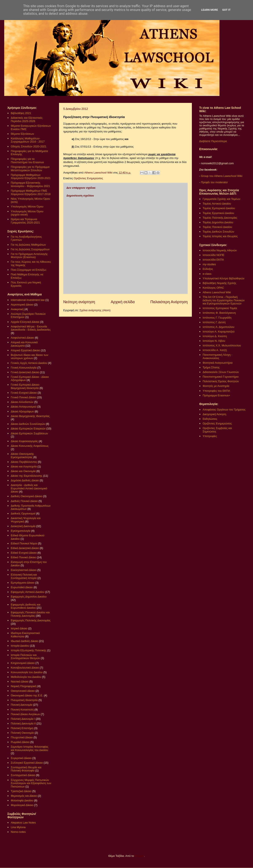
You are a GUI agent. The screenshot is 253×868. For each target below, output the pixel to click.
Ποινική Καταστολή (22, 710)
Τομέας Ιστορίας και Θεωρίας (220, 236)
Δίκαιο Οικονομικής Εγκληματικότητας (22, 456)
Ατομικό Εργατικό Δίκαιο (25, 350)
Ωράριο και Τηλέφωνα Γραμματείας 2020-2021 (25, 221)
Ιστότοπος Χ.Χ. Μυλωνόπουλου (222, 345)
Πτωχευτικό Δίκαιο (22, 737)
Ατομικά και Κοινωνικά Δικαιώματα (24, 344)
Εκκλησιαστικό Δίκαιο (24, 570)
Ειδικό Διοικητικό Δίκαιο (25, 548)
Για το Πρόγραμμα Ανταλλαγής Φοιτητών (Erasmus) (29, 256)
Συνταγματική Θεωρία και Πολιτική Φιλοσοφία (26, 769)
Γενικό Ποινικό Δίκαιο (23, 397)
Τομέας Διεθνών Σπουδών (218, 232)
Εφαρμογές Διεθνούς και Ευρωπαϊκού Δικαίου (26, 606)
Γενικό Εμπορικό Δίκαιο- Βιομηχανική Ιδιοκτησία (25, 386)
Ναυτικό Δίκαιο (20, 682)
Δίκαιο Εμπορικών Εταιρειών (28, 429)
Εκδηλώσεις (210, 419)
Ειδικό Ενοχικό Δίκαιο (24, 553)
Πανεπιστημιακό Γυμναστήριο (221, 377)
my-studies (209, 264)
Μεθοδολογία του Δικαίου (26, 677)
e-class (207, 274)
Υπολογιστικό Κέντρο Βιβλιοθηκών (223, 278)
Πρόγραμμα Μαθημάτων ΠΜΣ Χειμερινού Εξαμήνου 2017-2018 (31, 192)
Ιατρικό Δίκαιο (19, 628)
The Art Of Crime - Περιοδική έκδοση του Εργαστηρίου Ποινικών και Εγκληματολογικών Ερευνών (224, 300)
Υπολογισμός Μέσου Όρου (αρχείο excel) (27, 213)
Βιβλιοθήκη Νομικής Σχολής (219, 283)
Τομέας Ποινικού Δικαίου (217, 227)
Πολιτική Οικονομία (22, 733)
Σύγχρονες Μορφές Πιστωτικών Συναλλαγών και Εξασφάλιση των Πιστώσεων (31, 783)
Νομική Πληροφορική (24, 686)
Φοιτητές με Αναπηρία (216, 386)
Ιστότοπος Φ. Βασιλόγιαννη (219, 313)
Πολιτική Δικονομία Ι (23, 719)
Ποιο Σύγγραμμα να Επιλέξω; (29, 270)
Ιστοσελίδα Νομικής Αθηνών (220, 250)
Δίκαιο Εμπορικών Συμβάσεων (29, 433)
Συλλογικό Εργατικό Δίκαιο (27, 763)
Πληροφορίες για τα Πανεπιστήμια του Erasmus (27, 161)
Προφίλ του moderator (214, 182)
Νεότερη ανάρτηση (79, 302)
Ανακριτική (17, 309)
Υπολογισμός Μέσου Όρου (27, 207)
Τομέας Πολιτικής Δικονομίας (220, 218)
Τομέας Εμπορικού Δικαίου (219, 208)
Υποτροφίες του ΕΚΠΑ (216, 391)
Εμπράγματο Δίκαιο (23, 583)
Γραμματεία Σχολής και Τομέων (221, 199)
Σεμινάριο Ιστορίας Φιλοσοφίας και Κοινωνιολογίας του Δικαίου (30, 748)
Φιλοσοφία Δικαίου (22, 800)
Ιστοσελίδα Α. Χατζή (215, 350)
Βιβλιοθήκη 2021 (21, 113)
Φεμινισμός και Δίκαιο (24, 796)
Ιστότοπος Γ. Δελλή (214, 322)
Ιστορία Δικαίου (20, 646)
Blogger (139, 856)
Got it (226, 10)
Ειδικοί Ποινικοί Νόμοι (24, 543)
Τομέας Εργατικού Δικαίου (218, 213)
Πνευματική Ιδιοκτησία (24, 700)
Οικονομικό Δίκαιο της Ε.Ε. (27, 695)
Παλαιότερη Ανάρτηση (169, 302)
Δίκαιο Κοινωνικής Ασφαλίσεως (30, 446)
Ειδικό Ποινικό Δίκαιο (23, 557)
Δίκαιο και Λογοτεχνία (24, 466)
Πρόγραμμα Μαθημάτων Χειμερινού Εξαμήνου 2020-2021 (31, 177)
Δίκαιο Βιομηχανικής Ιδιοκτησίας (30, 416)
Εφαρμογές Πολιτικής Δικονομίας (31, 620)
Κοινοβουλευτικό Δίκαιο (25, 668)
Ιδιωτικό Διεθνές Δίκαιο (24, 641)
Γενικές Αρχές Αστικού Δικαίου (29, 363)
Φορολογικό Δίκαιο (22, 805)
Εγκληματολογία (21, 531)
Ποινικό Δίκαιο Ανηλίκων (25, 714)
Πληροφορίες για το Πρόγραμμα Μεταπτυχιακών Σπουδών (30, 169)
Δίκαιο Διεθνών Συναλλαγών (28, 424)
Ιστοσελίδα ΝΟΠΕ (213, 255)
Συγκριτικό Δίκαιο (21, 758)
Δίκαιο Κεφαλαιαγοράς (24, 441)
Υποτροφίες (210, 436)
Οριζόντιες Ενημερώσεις (88, 178)
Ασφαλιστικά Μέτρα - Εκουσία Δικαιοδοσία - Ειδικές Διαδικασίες (31, 328)
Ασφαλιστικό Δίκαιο (22, 338)
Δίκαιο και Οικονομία (23, 471)
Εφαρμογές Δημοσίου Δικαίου (29, 597)
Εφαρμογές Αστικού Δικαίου (28, 592)
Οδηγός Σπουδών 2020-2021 (28, 146)
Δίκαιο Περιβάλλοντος (24, 462)
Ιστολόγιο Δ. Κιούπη (215, 336)
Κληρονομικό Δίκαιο (23, 663)
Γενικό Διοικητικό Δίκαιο (25, 372)
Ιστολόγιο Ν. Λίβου (214, 341)
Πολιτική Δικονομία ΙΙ (23, 723)
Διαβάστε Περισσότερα (213, 141)
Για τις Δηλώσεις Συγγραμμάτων (30, 249)
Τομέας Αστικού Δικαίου (217, 204)
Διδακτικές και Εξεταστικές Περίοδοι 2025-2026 (27, 119)
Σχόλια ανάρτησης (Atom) (95, 310)
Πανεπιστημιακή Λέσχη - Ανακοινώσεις (217, 356)
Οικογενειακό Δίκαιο (23, 691)
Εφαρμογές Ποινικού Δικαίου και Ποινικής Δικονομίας (30, 614)
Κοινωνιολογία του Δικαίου (27, 672)
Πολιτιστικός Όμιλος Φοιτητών (221, 381)
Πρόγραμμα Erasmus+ (216, 395)
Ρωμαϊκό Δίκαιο (20, 742)
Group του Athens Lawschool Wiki (221, 176)
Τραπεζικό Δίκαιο (21, 791)
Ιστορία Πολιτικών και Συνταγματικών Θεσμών (25, 657)
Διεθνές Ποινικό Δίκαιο (24, 501)
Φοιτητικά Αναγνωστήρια (217, 363)
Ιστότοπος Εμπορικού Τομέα (220, 308)
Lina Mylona (18, 827)
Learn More (210, 10)
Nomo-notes (18, 832)
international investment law (28, 300)
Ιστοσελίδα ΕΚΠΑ (213, 260)
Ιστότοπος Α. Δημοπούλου (218, 327)
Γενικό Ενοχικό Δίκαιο (24, 393)
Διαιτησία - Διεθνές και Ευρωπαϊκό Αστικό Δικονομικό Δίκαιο (29, 488)
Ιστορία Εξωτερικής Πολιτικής (28, 650)
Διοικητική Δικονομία (23, 526)
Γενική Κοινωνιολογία (24, 368)
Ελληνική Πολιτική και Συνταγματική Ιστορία (24, 576)
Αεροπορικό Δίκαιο (22, 305)
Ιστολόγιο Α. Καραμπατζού (219, 332)
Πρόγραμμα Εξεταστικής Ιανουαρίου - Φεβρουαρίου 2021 (30, 184)
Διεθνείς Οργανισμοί (23, 513)
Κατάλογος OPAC (213, 288)
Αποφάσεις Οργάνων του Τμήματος (224, 410)
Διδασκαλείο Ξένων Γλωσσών (221, 372)
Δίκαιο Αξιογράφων (22, 411)
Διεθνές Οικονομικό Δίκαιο (26, 496)
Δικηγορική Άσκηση (214, 414)
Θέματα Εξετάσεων (22, 134)
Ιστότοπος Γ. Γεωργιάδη (217, 318)
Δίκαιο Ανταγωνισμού (24, 407)
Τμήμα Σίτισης (211, 367)
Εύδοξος (208, 269)
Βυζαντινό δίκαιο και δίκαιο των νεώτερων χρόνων (29, 357)
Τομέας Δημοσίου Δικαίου (218, 222)
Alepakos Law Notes (23, 823)
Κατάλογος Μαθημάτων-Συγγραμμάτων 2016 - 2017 (28, 140)
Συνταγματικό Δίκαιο (23, 775)
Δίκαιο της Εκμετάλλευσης (27, 476)
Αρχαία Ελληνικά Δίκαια (25, 322)
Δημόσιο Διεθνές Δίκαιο (25, 480)
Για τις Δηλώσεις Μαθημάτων (28, 245)
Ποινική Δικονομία (22, 705)
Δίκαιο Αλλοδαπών (22, 402)
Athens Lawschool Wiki (217, 292)
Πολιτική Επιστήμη (22, 728)
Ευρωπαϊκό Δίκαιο (22, 587)
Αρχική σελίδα (123, 302)
